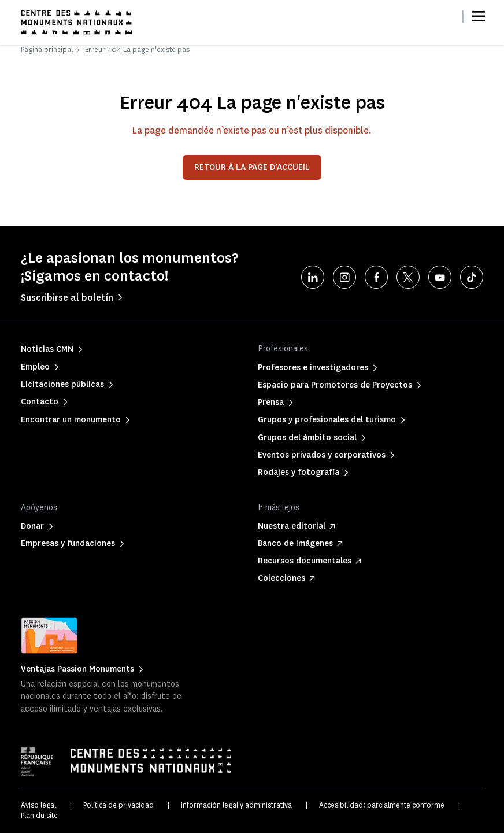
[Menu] (479, 16)
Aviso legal (38, 805)
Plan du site (39, 815)
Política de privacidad (118, 805)
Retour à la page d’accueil (252, 167)
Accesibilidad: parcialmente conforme (382, 805)
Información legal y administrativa (236, 805)
